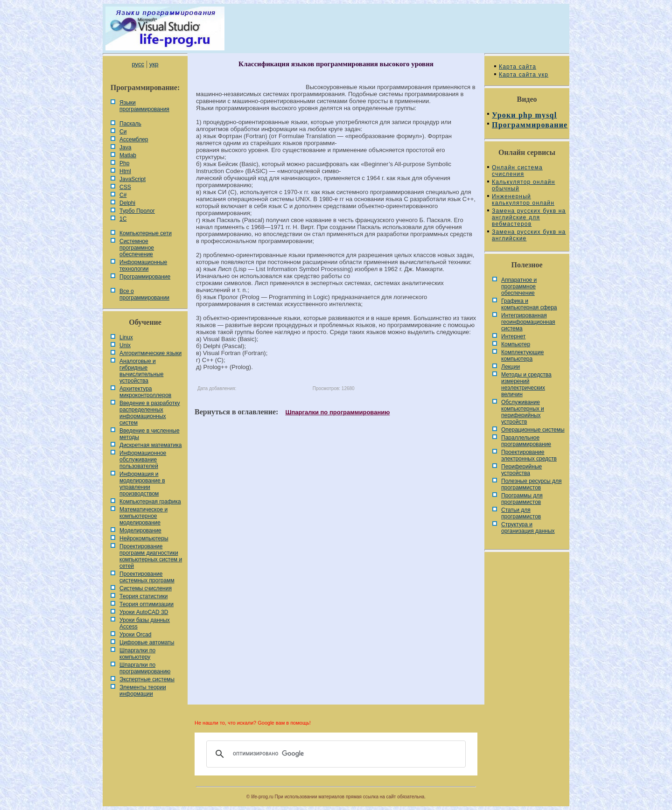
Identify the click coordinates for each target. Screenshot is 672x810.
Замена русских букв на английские (529, 235)
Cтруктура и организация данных (528, 528)
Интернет (513, 336)
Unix (125, 345)
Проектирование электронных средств (529, 455)
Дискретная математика (150, 445)
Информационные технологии (143, 265)
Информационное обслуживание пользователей (143, 460)
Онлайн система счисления (517, 171)
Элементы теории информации (143, 691)
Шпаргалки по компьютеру (137, 654)
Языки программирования (144, 106)
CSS (125, 187)
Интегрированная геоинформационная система (528, 322)
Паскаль (130, 124)
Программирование (145, 277)
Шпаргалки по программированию (145, 668)
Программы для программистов (522, 499)
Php (124, 163)
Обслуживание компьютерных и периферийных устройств (523, 412)
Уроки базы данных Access (145, 623)
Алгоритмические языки (150, 353)
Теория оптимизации (147, 604)
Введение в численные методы (150, 434)
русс (138, 64)
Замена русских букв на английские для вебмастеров (529, 217)
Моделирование (140, 531)
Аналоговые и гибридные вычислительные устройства (141, 371)
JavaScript (133, 179)
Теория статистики (143, 596)
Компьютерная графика (150, 502)
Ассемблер (134, 140)
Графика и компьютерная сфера (529, 304)
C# (123, 195)
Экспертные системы (147, 679)
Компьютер (516, 344)
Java (125, 147)
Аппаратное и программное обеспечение (519, 286)
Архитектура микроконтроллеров (145, 392)
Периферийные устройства (521, 470)
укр (154, 64)
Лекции (511, 367)
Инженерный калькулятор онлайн (523, 200)
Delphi (127, 203)
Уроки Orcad (135, 635)
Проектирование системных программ (147, 577)
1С (123, 219)
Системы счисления (146, 588)
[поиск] (335, 754)
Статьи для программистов (521, 513)
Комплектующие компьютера (522, 356)
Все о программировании (144, 294)
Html (125, 171)
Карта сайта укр (524, 75)
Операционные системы (533, 430)
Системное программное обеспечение (137, 248)
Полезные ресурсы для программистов (532, 484)
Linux (126, 337)
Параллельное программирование (526, 441)
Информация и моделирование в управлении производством (142, 484)
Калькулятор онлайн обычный (524, 185)
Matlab (128, 155)
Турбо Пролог (137, 211)
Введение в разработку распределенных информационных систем (150, 413)
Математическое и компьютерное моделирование (143, 516)
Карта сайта (518, 67)
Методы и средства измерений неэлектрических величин (526, 384)
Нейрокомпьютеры (144, 538)
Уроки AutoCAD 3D (144, 612)
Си (123, 132)
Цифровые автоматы (147, 642)
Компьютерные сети (146, 233)
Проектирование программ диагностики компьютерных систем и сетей (151, 556)
